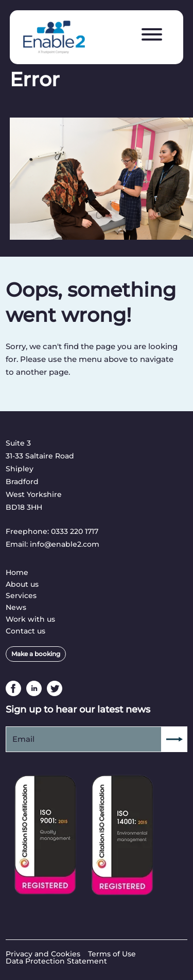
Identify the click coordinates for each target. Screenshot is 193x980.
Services (21, 595)
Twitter (55, 688)
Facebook (13, 688)
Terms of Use (112, 954)
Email (23, 739)
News (16, 607)
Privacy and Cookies (43, 954)
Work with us (30, 619)
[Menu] (152, 35)
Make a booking (36, 654)
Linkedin (34, 688)
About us (22, 584)
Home (17, 572)
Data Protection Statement (56, 961)
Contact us (25, 631)
